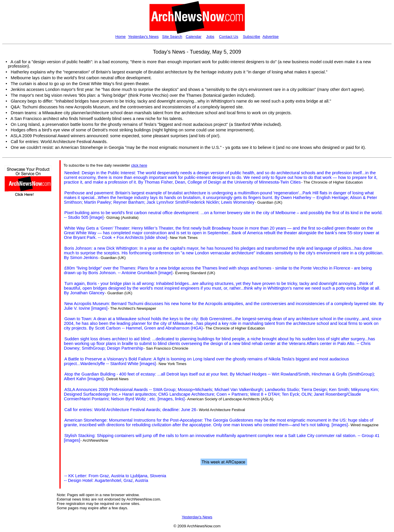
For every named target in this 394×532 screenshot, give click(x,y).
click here (139, 165)
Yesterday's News (143, 37)
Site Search (172, 37)
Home (121, 37)
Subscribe (251, 37)
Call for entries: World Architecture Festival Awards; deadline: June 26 (130, 410)
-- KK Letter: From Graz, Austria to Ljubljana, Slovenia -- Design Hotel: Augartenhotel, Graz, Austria (115, 478)
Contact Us (228, 37)
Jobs (210, 37)
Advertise (271, 37)
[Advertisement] (22, 305)
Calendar (194, 37)
